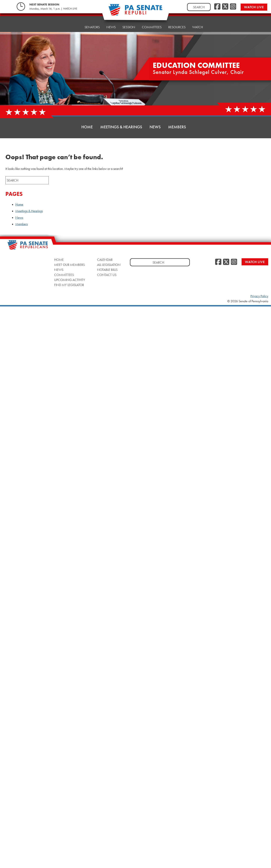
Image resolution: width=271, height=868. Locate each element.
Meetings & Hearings (121, 127)
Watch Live (254, 7)
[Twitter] (225, 7)
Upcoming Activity (70, 280)
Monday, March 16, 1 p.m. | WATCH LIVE (53, 9)
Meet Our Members (69, 265)
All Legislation (109, 265)
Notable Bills (107, 270)
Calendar (105, 260)
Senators (92, 23)
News (111, 22)
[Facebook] (217, 7)
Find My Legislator (69, 285)
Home (73, 24)
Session (129, 21)
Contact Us (107, 275)
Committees (64, 275)
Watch (198, 19)
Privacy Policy (259, 296)
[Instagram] (233, 7)
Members (177, 127)
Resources (177, 20)
